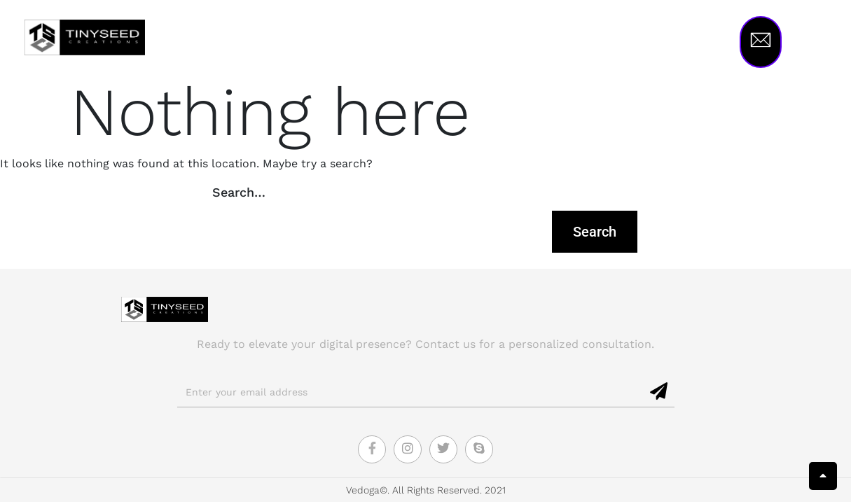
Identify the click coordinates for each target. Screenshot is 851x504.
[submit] (659, 392)
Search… (239, 192)
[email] (411, 393)
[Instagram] (408, 449)
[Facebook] (372, 449)
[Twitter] (443, 449)
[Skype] (479, 449)
